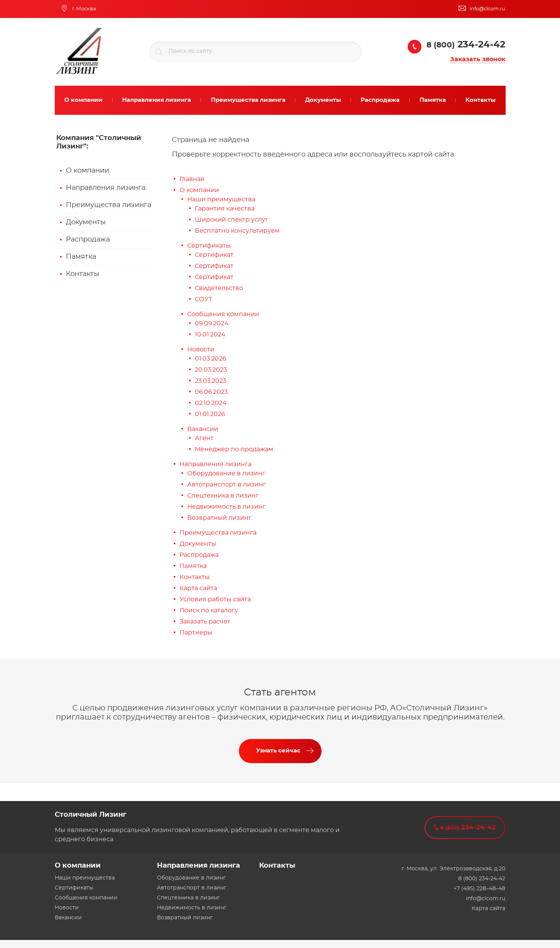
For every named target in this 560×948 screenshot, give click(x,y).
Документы (86, 222)
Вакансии (203, 429)
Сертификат (214, 255)
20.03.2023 (211, 370)
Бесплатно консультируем (237, 231)
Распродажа (88, 240)
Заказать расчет (205, 622)
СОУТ (203, 299)
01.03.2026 (211, 359)
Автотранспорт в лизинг (227, 485)
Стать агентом (280, 692)
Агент (204, 438)
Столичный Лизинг (91, 815)
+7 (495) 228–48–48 (479, 889)
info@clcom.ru (486, 899)
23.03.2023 (211, 381)
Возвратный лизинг (219, 518)
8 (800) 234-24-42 (482, 879)
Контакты (82, 274)
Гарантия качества (225, 209)
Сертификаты (209, 246)
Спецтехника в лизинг (223, 496)
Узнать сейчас (278, 751)
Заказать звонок (478, 59)
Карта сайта (198, 588)
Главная (192, 179)
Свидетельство (219, 288)
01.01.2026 (210, 414)
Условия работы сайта (215, 599)
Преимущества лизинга (109, 205)
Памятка (81, 257)
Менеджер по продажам (234, 449)
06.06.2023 (211, 392)
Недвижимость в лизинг (226, 507)
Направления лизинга (106, 188)
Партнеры (196, 633)
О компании (87, 171)
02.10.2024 (211, 403)
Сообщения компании (223, 314)
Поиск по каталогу (209, 610)
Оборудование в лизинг (226, 473)
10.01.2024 (210, 334)
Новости (201, 349)
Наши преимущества (221, 199)
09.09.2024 (212, 323)
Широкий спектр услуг (232, 220)
